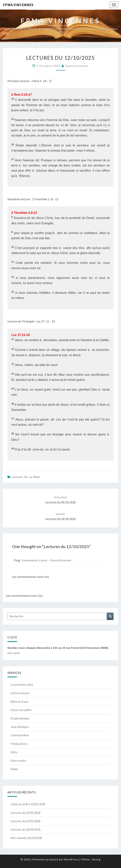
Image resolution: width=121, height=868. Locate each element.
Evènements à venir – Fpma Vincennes (47, 560)
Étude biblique (20, 718)
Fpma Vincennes (18, 5)
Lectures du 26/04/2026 (26, 829)
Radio (14, 769)
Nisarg (96, 859)
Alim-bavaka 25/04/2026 (26, 838)
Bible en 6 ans (19, 702)
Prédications (19, 744)
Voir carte (14, 653)
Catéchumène (20, 735)
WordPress (71, 859)
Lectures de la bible (26, 477)
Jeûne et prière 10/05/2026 (28, 804)
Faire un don (18, 761)
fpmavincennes (77, 66)
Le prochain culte (22, 685)
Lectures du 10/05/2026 (26, 813)
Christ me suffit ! (21, 710)
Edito (14, 752)
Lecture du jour (20, 693)
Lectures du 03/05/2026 (26, 821)
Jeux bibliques (20, 727)
